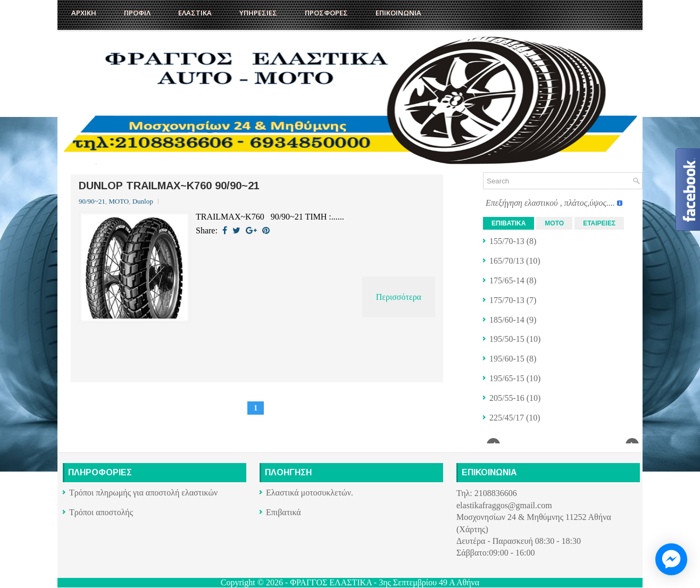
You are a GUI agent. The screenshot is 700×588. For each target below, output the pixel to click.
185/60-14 (507, 320)
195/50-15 (507, 339)
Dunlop (143, 201)
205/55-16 (507, 398)
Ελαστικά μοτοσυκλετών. (310, 493)
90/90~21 (92, 201)
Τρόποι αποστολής (101, 512)
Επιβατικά (284, 512)
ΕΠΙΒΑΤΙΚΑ (509, 223)
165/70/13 (507, 261)
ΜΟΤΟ (119, 201)
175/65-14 (507, 280)
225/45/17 (507, 418)
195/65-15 (507, 378)
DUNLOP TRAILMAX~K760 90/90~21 (169, 186)
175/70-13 (507, 300)
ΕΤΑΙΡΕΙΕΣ (599, 223)
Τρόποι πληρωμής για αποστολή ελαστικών (143, 493)
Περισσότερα (399, 297)
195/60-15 (507, 359)
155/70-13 (507, 241)
